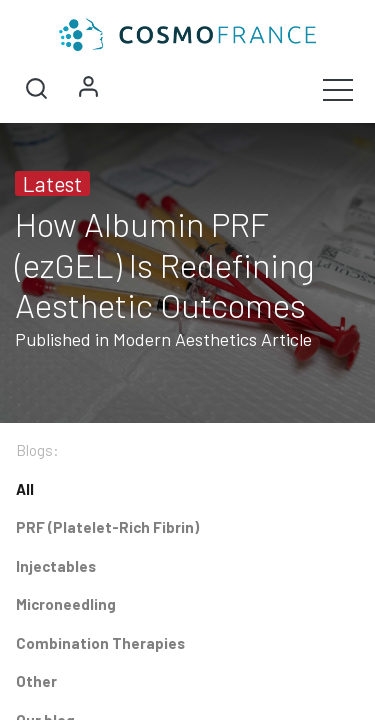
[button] (36, 89)
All (25, 489)
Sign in (88, 89)
